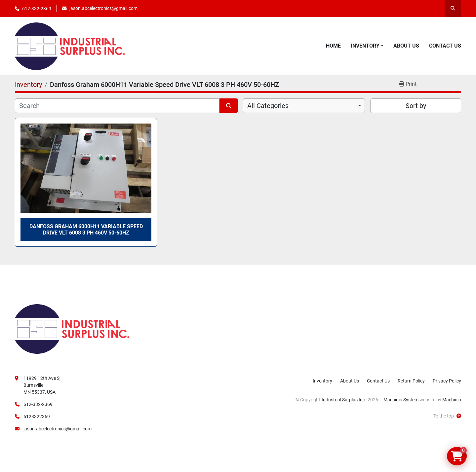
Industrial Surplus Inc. (344, 400)
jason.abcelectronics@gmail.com (103, 8)
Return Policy (411, 381)
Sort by (416, 106)
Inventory (365, 46)
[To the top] (447, 416)
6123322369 (37, 417)
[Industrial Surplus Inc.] (72, 329)
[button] (367, 46)
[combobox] (304, 106)
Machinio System (401, 400)
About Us (406, 46)
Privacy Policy (447, 381)
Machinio (452, 400)
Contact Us (445, 46)
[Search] (117, 106)
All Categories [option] (268, 106)
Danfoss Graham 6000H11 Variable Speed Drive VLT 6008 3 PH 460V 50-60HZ (86, 230)
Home (333, 46)
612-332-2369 (37, 9)
